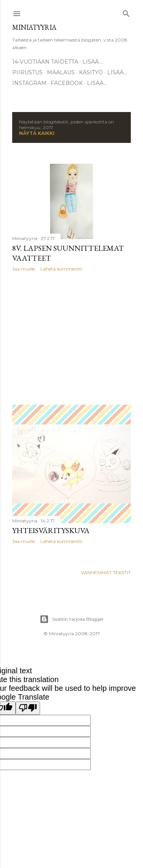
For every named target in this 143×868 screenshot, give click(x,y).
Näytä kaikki (37, 133)
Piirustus (27, 72)
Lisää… (92, 62)
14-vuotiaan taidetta (45, 62)
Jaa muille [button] (23, 269)
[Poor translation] (28, 708)
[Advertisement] (71, 338)
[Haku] (126, 12)
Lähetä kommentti (61, 269)
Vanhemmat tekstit (106, 573)
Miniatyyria (34, 27)
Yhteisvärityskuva (51, 530)
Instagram (29, 83)
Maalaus (61, 72)
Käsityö (91, 72)
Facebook (67, 83)
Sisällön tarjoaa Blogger (72, 619)
